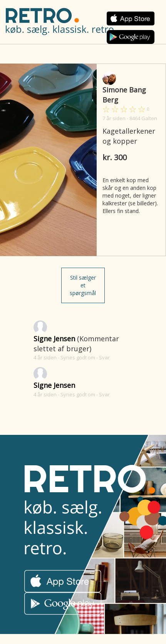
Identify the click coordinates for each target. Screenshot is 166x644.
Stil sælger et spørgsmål (83, 285)
